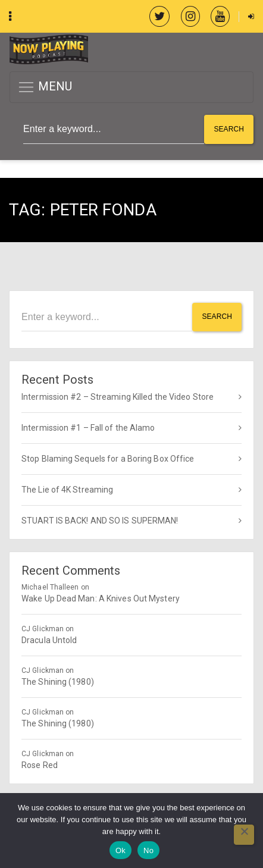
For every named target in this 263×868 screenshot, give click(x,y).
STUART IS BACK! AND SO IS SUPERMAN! (100, 521)
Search (229, 129)
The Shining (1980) (58, 682)
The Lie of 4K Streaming (67, 490)
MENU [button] (45, 87)
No (148, 850)
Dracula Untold (49, 640)
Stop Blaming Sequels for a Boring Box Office (108, 459)
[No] (244, 835)
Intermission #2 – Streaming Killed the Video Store (118, 397)
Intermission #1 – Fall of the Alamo (88, 428)
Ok (120, 850)
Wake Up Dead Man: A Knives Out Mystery (101, 598)
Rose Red (40, 765)
